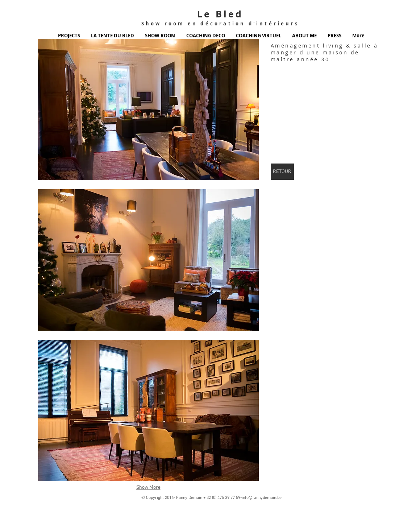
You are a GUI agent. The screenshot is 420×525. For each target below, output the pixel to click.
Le (204, 14)
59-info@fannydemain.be (259, 498)
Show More (148, 487)
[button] (148, 109)
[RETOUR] (282, 172)
